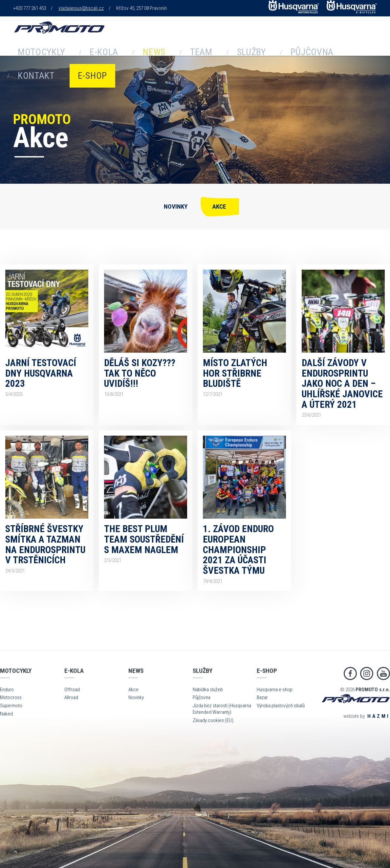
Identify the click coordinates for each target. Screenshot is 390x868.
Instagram (367, 673)
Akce (219, 207)
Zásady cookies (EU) (213, 720)
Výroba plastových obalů (281, 706)
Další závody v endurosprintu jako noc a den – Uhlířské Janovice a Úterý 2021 (342, 384)
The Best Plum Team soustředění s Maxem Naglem (144, 539)
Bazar (262, 697)
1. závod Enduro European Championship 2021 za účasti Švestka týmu (238, 550)
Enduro (7, 690)
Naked (6, 714)
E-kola (77, 50)
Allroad (71, 697)
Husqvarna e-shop (275, 690)
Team (146, 50)
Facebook (350, 673)
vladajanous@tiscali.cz (81, 8)
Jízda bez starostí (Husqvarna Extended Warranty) (222, 709)
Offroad (72, 690)
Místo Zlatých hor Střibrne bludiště (235, 373)
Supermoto (11, 706)
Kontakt (271, 50)
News (113, 50)
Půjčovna (225, 50)
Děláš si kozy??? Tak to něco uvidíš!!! (140, 373)
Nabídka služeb (208, 690)
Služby (181, 50)
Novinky (176, 207)
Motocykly (33, 50)
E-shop (311, 50)
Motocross (11, 697)
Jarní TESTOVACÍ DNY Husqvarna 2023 (41, 373)
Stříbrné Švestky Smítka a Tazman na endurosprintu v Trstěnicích (45, 544)
